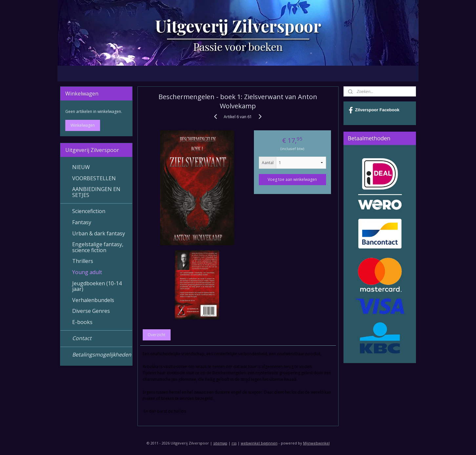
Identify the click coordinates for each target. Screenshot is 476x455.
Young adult (87, 272)
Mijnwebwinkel (316, 443)
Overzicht (157, 335)
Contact (82, 338)
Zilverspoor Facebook (374, 110)
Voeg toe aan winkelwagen (293, 179)
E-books (82, 322)
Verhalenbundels (93, 300)
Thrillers (83, 261)
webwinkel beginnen (259, 443)
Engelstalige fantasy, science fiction (98, 247)
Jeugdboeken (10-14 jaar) (97, 286)
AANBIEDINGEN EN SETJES (96, 192)
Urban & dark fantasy (99, 233)
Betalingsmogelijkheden (102, 355)
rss (234, 443)
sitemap (220, 443)
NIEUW (81, 167)
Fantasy (82, 222)
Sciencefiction (89, 211)
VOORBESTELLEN (94, 178)
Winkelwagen (83, 125)
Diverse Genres (91, 311)
